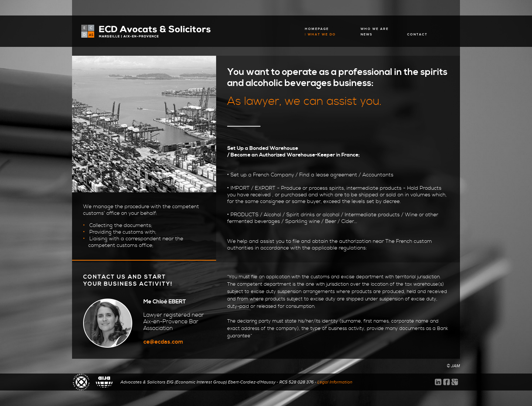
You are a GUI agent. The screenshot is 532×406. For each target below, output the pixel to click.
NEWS (366, 35)
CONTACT (417, 35)
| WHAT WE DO (320, 35)
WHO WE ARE (375, 29)
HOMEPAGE (317, 29)
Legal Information (335, 382)
